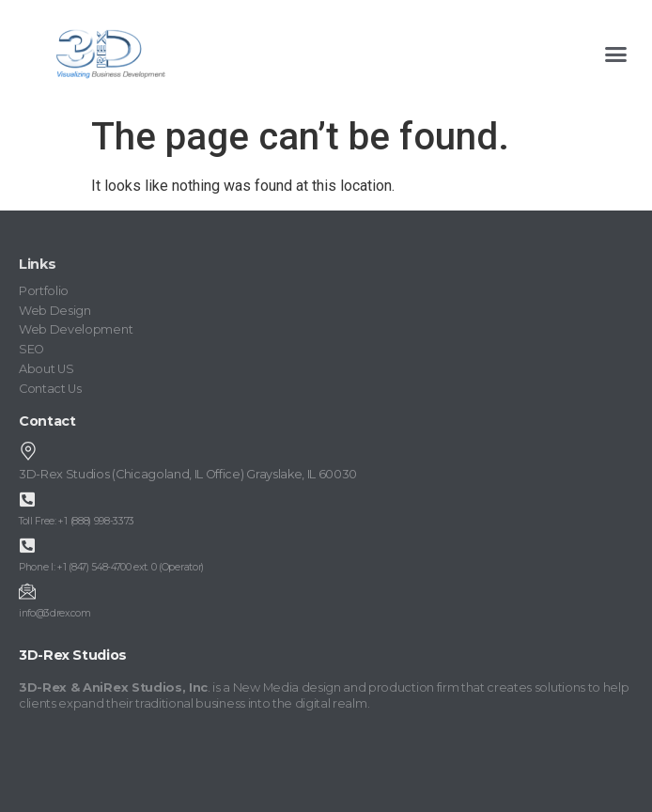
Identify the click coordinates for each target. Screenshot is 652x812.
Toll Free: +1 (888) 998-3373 (77, 521)
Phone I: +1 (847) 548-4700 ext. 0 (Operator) (111, 567)
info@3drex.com (55, 613)
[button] (615, 54)
